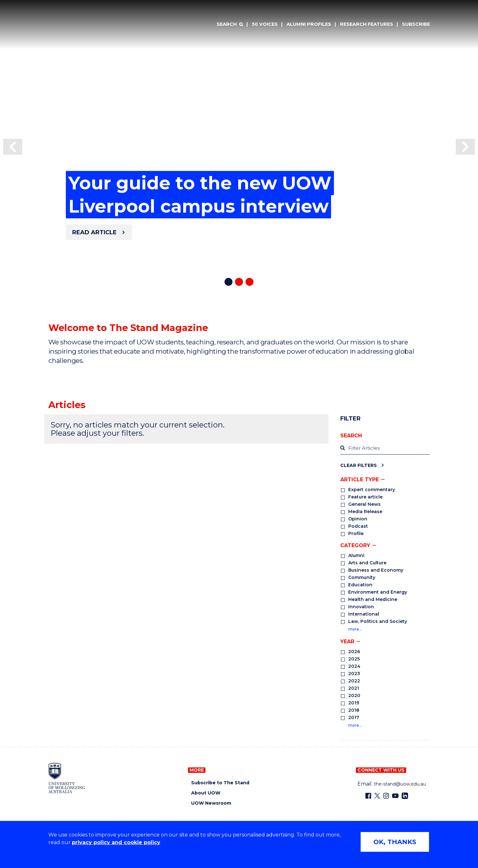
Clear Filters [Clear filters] (359, 465)
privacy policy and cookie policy (116, 842)
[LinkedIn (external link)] (405, 796)
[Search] (230, 25)
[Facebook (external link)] (368, 796)
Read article (94, 232)
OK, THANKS (395, 842)
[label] (385, 448)
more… (355, 629)
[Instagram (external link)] (386, 796)
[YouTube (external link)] (395, 796)
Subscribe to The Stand (220, 783)
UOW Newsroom (211, 803)
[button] (13, 147)
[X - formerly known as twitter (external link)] (377, 796)
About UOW (206, 793)
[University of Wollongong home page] (67, 778)
